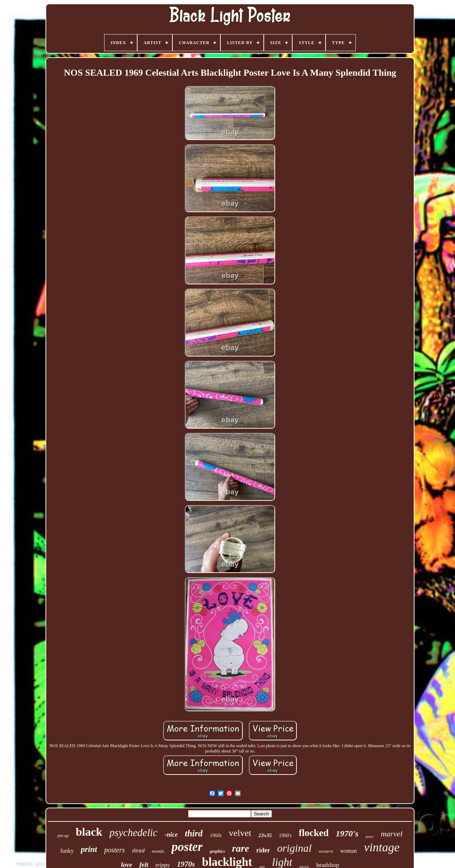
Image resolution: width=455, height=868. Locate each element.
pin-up (63, 836)
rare (241, 848)
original (295, 848)
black (89, 832)
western (326, 851)
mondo (158, 851)
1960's (285, 835)
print (89, 849)
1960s (216, 835)
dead (138, 851)
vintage (382, 847)
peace (370, 837)
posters (114, 850)
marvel (392, 834)
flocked (314, 833)
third (194, 833)
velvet (240, 833)
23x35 (265, 835)
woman (349, 851)
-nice (171, 835)
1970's (347, 834)
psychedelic (133, 832)
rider (263, 850)
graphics (217, 851)
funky (67, 851)
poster (187, 847)
